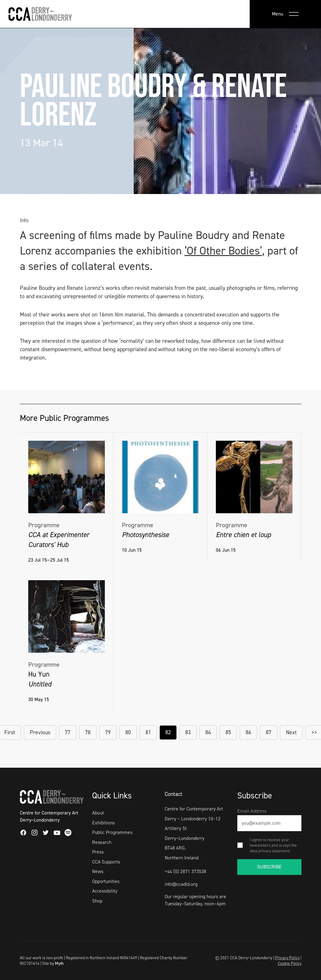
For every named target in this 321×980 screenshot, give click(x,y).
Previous (40, 732)
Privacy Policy (287, 958)
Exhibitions (103, 823)
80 (128, 732)
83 (188, 732)
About (98, 813)
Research (102, 842)
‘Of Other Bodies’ (223, 251)
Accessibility (105, 891)
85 (228, 732)
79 (108, 732)
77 (68, 732)
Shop (97, 901)
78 (88, 732)
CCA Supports (106, 862)
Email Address (252, 811)
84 (208, 732)
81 (148, 732)
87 (269, 732)
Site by (53, 963)
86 (248, 732)
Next (291, 732)
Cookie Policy (290, 963)
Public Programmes (112, 832)
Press (98, 852)
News (98, 871)
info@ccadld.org (181, 884)
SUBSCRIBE (269, 867)
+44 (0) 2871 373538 (185, 871)
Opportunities (106, 881)
